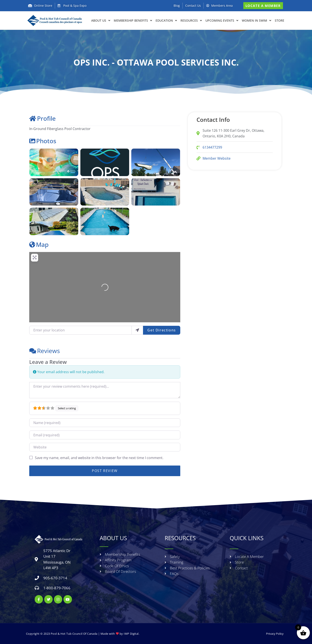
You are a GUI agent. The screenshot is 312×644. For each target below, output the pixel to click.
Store (279, 20)
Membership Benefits (133, 21)
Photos (43, 141)
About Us (101, 21)
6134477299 (212, 147)
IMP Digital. (132, 634)
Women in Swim (257, 21)
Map (39, 244)
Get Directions (162, 330)
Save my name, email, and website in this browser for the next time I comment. (99, 458)
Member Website (217, 158)
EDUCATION (166, 21)
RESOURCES (191, 21)
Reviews (45, 351)
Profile (42, 118)
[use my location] (137, 330)
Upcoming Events (222, 21)
